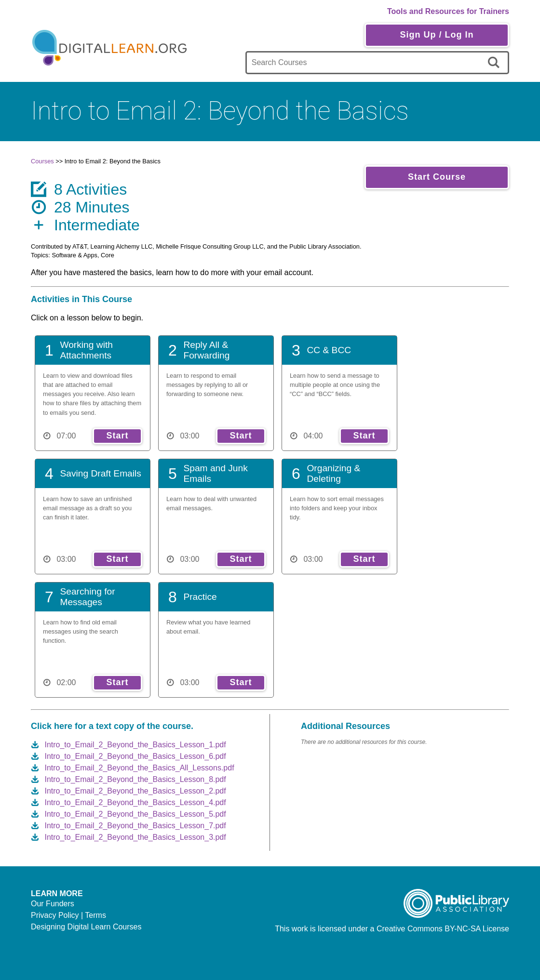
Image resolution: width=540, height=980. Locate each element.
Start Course (437, 177)
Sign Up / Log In (437, 35)
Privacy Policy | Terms (68, 915)
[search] (495, 63)
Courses (42, 161)
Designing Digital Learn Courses (86, 927)
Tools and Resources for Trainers (448, 11)
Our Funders (53, 904)
